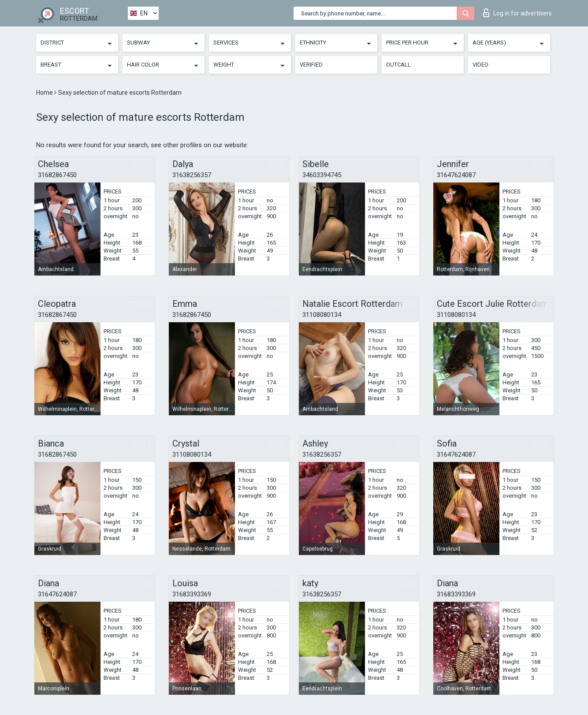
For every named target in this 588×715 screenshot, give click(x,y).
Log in (517, 13)
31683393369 (192, 594)
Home (45, 93)
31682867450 (57, 175)
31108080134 (322, 315)
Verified (311, 65)
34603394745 (322, 175)
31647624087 (456, 175)
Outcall (398, 65)
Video (480, 65)
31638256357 (192, 175)
